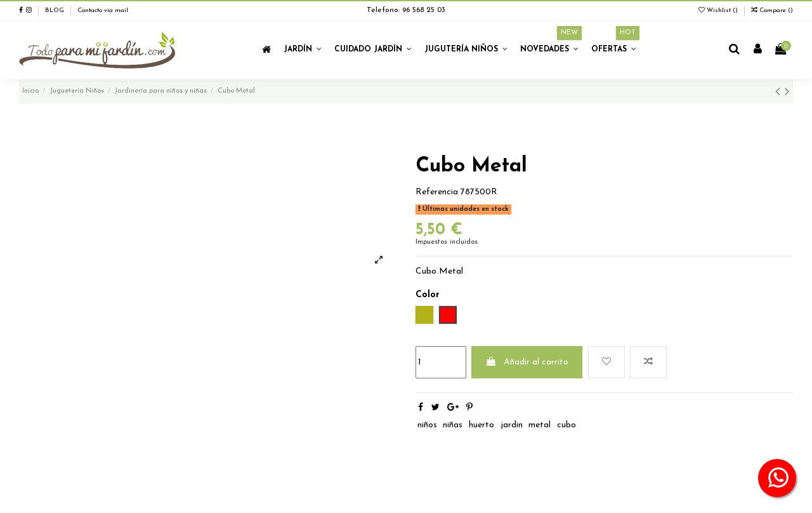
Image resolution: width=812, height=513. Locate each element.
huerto (481, 425)
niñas (453, 425)
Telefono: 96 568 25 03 (406, 10)
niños (427, 425)
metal (540, 425)
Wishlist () (719, 10)
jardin (512, 425)
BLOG (55, 10)
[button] (303, 50)
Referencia (437, 192)
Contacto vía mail (103, 10)
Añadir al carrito (527, 362)
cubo (566, 425)
